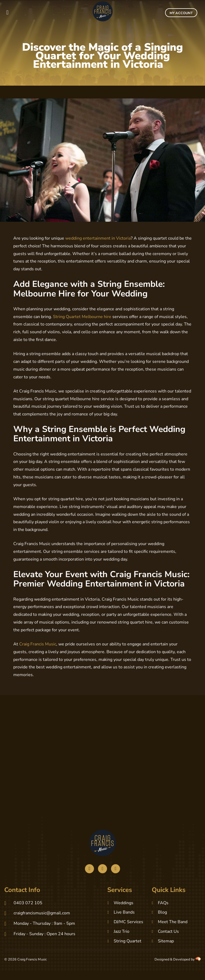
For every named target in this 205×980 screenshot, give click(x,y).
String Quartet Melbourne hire (82, 317)
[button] (7, 13)
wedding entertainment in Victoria (98, 238)
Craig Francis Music (38, 644)
